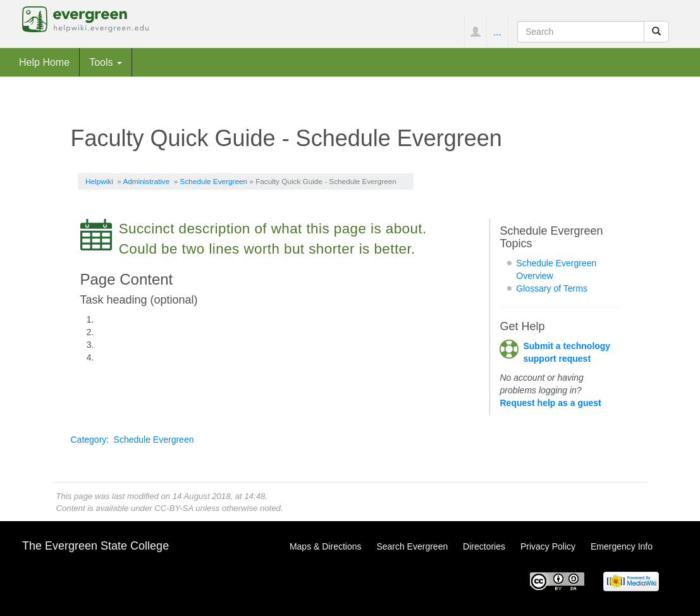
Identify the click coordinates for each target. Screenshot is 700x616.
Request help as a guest (550, 403)
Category (89, 440)
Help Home (44, 62)
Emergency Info (622, 546)
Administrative (146, 181)
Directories (484, 546)
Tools (106, 62)
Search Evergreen (412, 546)
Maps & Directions (326, 546)
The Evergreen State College (95, 546)
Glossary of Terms (552, 288)
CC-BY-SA (174, 508)
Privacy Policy (548, 546)
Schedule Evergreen (214, 181)
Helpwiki (99, 181)
